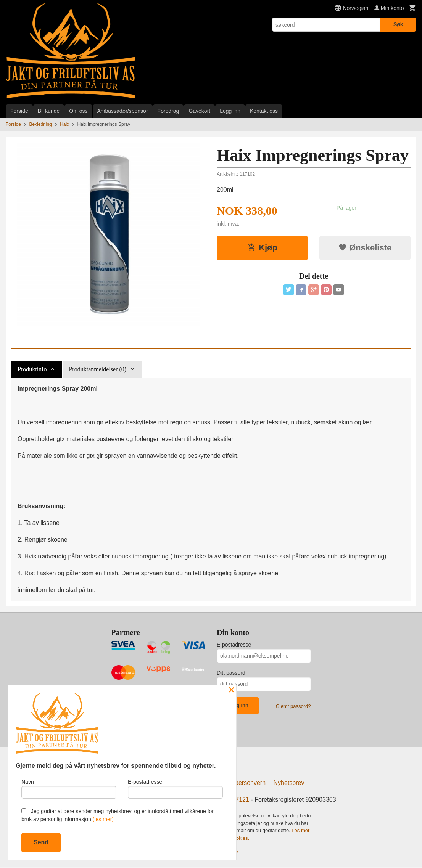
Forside (19, 111)
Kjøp (262, 248)
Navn (69, 787)
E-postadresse (234, 645)
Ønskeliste (365, 248)
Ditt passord (231, 673)
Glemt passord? (293, 706)
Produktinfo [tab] (32, 369)
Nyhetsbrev (289, 784)
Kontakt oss (264, 111)
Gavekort (199, 111)
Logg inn (230, 111)
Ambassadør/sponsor (123, 111)
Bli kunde (49, 111)
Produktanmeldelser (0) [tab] (97, 369)
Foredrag (168, 111)
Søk (398, 24)
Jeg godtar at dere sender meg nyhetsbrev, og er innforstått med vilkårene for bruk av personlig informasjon (118, 815)
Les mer (300, 832)
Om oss (78, 111)
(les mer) (103, 819)
